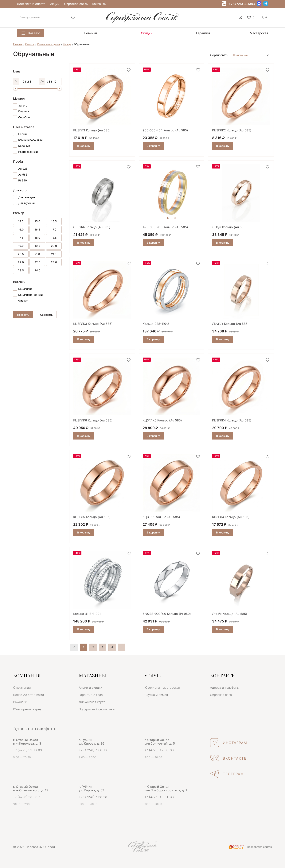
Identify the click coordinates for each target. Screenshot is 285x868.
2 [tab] (175, 218)
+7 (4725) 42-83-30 (159, 750)
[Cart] (264, 17)
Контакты (99, 4)
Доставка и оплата (31, 4)
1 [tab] (168, 218)
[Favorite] (251, 17)
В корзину (84, 146)
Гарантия (168, 33)
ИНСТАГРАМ (229, 743)
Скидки (123, 33)
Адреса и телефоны (225, 688)
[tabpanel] (172, 193)
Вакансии (20, 702)
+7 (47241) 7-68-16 (93, 750)
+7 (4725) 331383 (242, 4)
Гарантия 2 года (91, 695)
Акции (55, 4)
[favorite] (129, 70)
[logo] (143, 22)
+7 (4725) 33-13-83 (27, 750)
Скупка (259, 33)
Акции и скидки (91, 688)
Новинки (79, 33)
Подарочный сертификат (97, 709)
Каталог (30, 33)
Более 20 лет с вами (29, 695)
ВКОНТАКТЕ (228, 758)
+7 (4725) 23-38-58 (28, 797)
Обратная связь (76, 4)
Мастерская (212, 33)
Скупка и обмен (156, 695)
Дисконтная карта (92, 702)
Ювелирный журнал (28, 709)
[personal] (241, 17)
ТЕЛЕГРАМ (227, 774)
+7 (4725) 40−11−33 (159, 797)
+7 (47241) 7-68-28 (93, 797)
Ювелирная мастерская (162, 688)
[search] (73, 17)
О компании (22, 688)
